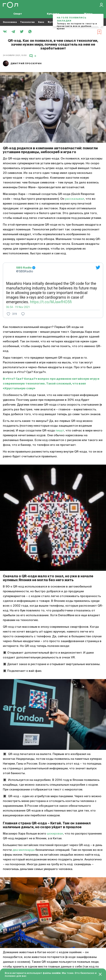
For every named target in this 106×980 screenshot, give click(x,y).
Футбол (52, 22)
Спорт (18, 14)
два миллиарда (24, 850)
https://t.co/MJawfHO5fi (51, 302)
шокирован (55, 834)
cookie (56, 973)
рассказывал (75, 199)
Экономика (10, 22)
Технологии (27, 22)
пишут (60, 431)
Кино (41, 22)
